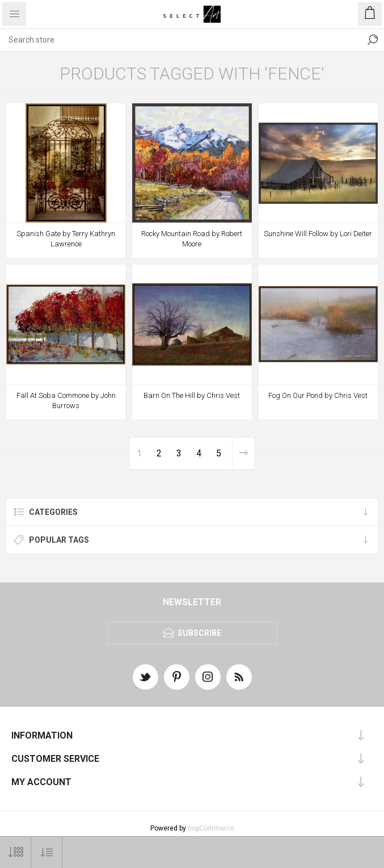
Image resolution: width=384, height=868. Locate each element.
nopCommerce (211, 828)
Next (243, 453)
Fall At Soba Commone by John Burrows (66, 401)
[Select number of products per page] (16, 852)
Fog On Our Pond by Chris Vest (318, 395)
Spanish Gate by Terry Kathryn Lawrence (66, 239)
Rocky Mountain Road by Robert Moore (192, 239)
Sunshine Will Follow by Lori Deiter (318, 234)
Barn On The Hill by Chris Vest (192, 395)
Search (373, 40)
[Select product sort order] (47, 852)
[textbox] (181, 40)
